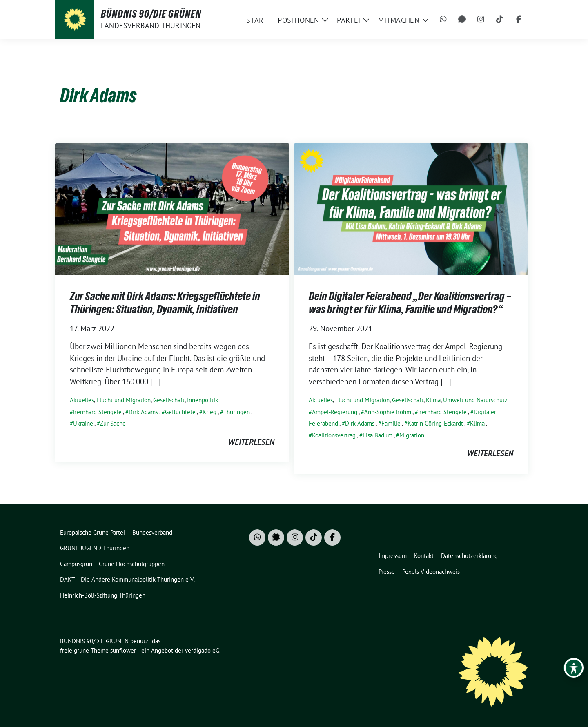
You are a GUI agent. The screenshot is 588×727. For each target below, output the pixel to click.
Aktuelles (82, 400)
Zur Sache (113, 423)
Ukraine (83, 423)
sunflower (123, 650)
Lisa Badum (378, 435)
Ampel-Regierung (335, 412)
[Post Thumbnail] (172, 208)
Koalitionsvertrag (334, 435)
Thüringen (237, 412)
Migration (412, 435)
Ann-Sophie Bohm (388, 412)
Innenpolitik (203, 400)
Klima (433, 400)
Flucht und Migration (124, 400)
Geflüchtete (180, 412)
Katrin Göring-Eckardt (435, 423)
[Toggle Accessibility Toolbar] (574, 668)
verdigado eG (202, 650)
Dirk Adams (143, 412)
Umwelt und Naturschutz (475, 400)
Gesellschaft (169, 400)
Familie (391, 423)
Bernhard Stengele (97, 412)
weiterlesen (251, 442)
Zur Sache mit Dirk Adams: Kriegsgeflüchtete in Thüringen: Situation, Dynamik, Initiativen (165, 303)
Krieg (209, 412)
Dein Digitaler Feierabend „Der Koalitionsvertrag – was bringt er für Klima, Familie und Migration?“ (410, 303)
